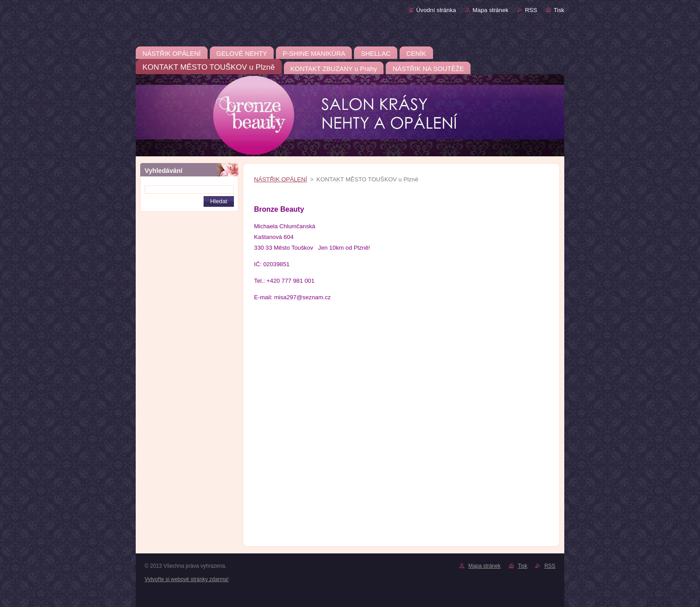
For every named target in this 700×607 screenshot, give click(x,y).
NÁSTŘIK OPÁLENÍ (281, 179)
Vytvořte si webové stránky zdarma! (187, 579)
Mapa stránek (491, 10)
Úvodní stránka (436, 10)
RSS (531, 10)
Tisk (559, 10)
